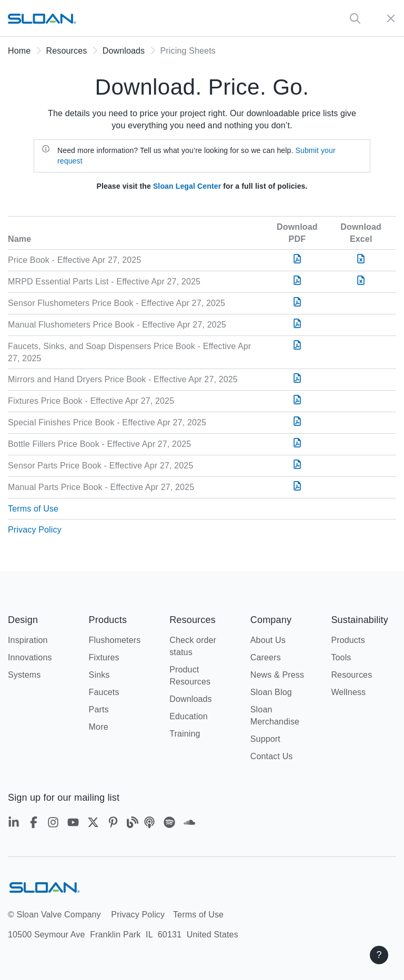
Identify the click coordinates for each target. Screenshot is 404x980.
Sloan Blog (271, 692)
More (99, 727)
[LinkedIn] (15, 824)
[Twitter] (95, 824)
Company (271, 620)
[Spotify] (171, 824)
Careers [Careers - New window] (266, 657)
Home (19, 51)
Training (185, 734)
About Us (268, 640)
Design (23, 620)
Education (189, 716)
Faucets (104, 692)
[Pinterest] (115, 824)
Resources (67, 51)
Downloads (124, 51)
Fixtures (104, 657)
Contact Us (272, 756)
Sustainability (360, 620)
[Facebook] (35, 824)
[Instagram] (55, 824)
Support (265, 739)
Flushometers (115, 640)
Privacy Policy (35, 530)
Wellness (348, 692)
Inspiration (28, 640)
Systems (24, 675)
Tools (341, 657)
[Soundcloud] (189, 824)
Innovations (30, 657)
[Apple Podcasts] (151, 824)
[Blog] (133, 824)
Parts (99, 710)
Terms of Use (33, 509)
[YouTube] (75, 824)
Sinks (99, 675)
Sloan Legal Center (187, 186)
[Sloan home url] (42, 18)
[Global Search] (355, 18)
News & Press (277, 675)
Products (108, 620)
